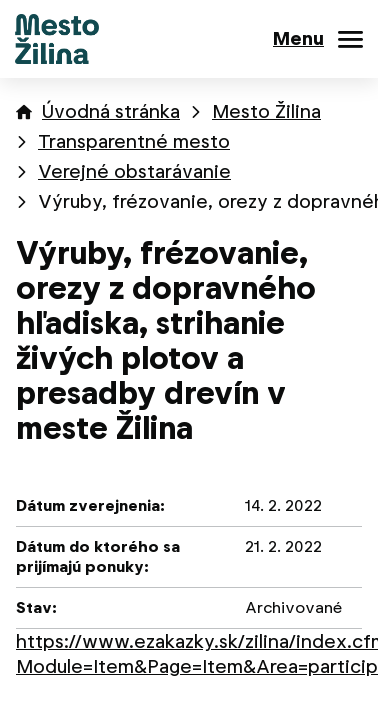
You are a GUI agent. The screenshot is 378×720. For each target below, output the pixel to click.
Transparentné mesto (134, 141)
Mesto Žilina (266, 111)
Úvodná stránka (111, 111)
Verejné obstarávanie (134, 171)
